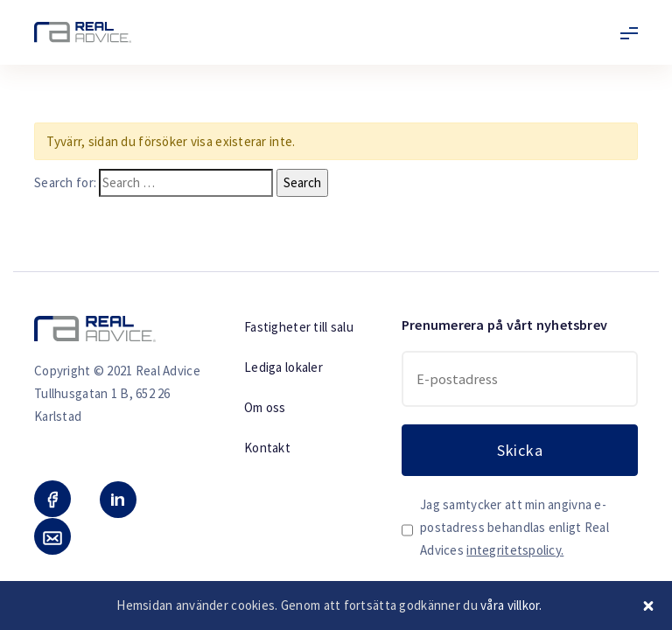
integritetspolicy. (515, 550)
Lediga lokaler (283, 367)
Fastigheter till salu (299, 327)
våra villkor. (511, 605)
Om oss (265, 407)
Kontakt (267, 448)
